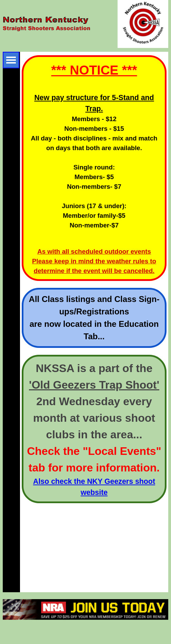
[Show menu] (11, 60)
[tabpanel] (94, 168)
